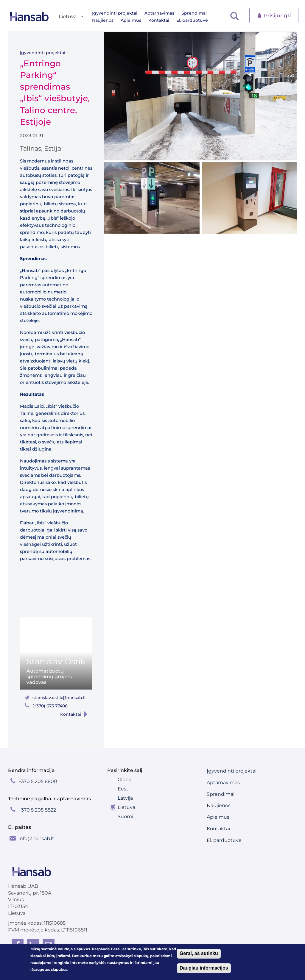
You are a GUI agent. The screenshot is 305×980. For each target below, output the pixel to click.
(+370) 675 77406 (50, 706)
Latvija (125, 798)
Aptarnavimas (159, 13)
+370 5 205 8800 (38, 781)
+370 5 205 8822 (37, 810)
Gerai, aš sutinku (199, 954)
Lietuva (126, 807)
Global (125, 780)
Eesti (124, 789)
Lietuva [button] (71, 17)
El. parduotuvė (192, 20)
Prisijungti (274, 15)
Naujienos (103, 20)
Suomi (125, 816)
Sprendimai (194, 13)
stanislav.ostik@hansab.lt (59, 698)
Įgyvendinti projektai (115, 13)
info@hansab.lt (36, 838)
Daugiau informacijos (204, 969)
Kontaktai (159, 20)
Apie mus (131, 20)
